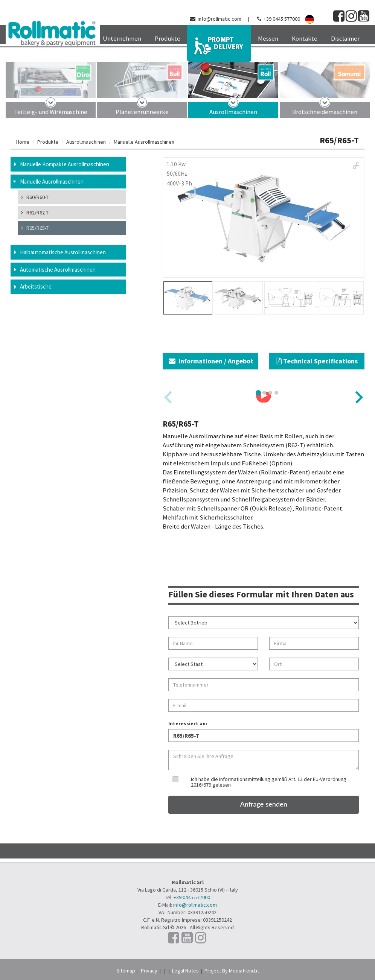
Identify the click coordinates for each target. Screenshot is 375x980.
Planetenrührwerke (142, 112)
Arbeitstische (36, 286)
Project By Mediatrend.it (232, 971)
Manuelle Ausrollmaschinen (144, 142)
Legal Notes (185, 971)
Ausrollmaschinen (233, 112)
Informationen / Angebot (211, 361)
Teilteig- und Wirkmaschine (51, 112)
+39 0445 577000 (282, 19)
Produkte (48, 142)
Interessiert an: (188, 723)
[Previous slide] (169, 397)
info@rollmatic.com (220, 19)
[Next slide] (358, 397)
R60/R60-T (35, 197)
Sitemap (126, 971)
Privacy (149, 971)
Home (23, 142)
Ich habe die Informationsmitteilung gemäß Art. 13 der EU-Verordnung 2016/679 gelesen (269, 782)
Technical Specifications (317, 361)
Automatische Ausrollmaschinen (58, 270)
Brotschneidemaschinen (325, 112)
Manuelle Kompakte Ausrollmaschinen (65, 164)
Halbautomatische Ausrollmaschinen (63, 252)
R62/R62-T (35, 213)
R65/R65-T (35, 228)
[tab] (258, 393)
